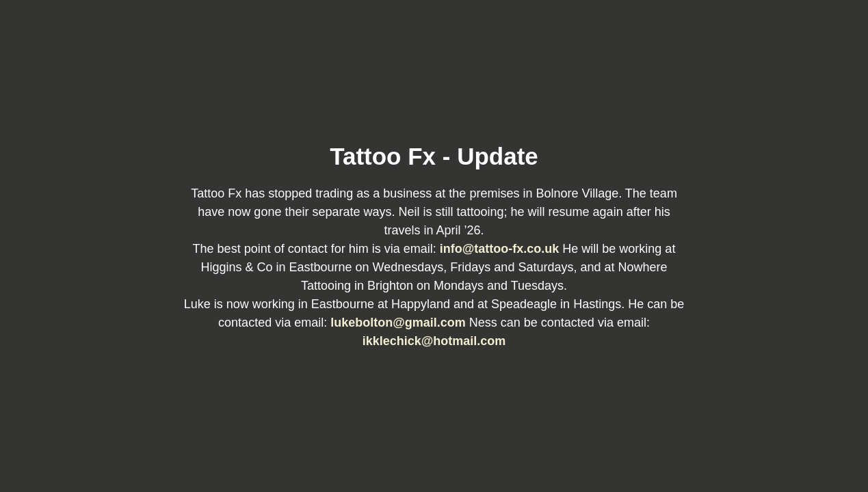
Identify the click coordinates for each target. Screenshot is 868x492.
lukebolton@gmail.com (400, 323)
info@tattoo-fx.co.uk (501, 249)
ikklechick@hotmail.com (434, 341)
